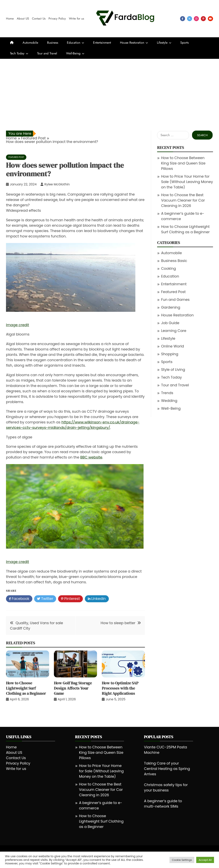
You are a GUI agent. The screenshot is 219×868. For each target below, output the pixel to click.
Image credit (17, 325)
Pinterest (70, 599)
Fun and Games (175, 300)
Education (74, 43)
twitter (190, 19)
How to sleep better (118, 623)
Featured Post (16, 157)
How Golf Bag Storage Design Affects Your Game (73, 688)
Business (53, 43)
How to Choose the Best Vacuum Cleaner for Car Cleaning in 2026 (183, 200)
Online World (172, 346)
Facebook (19, 599)
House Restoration (132, 43)
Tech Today (17, 53)
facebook (183, 19)
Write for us (76, 19)
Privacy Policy (57, 19)
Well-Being (73, 53)
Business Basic (174, 261)
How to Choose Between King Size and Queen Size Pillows (183, 163)
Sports (184, 43)
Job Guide (170, 323)
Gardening (171, 307)
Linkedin (97, 599)
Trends (167, 393)
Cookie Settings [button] (182, 860)
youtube (210, 19)
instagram (196, 19)
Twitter (45, 599)
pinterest (203, 19)
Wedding (169, 401)
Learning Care (174, 331)
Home (10, 19)
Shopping (170, 354)
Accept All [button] (205, 860)
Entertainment (102, 43)
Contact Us (39, 19)
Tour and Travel (47, 53)
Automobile (30, 43)
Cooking (168, 268)
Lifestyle (162, 43)
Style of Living (173, 370)
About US (23, 19)
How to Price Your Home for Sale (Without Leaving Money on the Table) (187, 182)
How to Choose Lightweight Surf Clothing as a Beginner (26, 688)
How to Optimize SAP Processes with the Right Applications (120, 688)
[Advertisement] (109, 89)
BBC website (91, 457)
